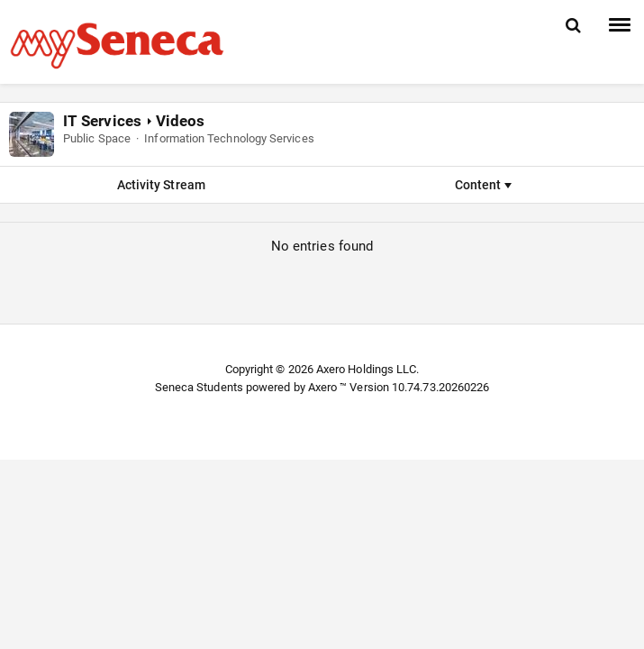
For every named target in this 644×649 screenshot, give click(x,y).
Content (483, 185)
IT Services (102, 121)
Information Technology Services (229, 138)
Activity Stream (161, 185)
